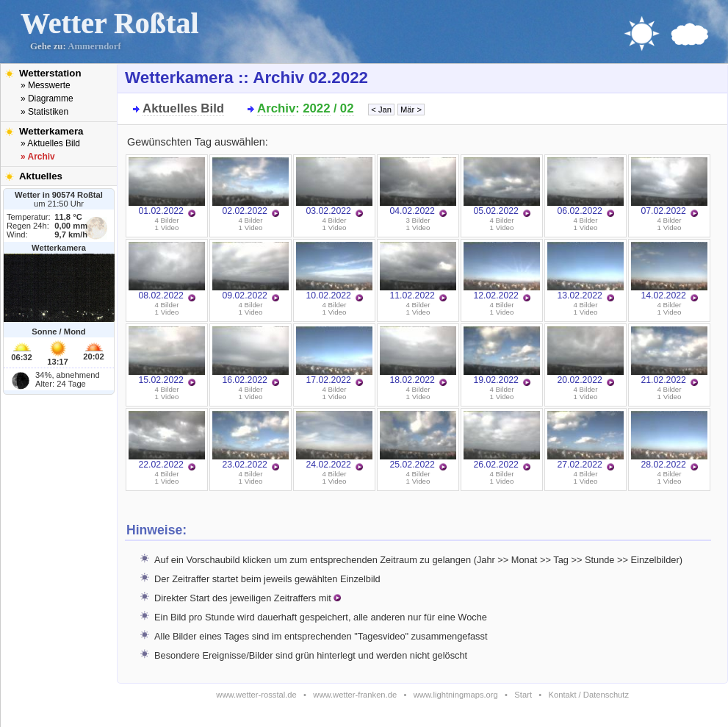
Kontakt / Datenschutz (589, 695)
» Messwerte (46, 85)
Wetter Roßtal (110, 23)
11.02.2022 (418, 271)
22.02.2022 (167, 440)
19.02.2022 (502, 356)
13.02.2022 (585, 271)
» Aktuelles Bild (50, 143)
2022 (316, 108)
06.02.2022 (585, 187)
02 (347, 108)
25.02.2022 (418, 440)
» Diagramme (47, 99)
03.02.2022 (334, 187)
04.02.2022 (418, 187)
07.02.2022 (669, 187)
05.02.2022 (502, 187)
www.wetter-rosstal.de (256, 695)
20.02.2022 (585, 356)
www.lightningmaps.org (456, 695)
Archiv (276, 108)
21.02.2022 (669, 356)
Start (523, 695)
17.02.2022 (334, 356)
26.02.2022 (502, 440)
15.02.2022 (167, 356)
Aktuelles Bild (183, 108)
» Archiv (38, 157)
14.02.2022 (669, 271)
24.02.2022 (334, 440)
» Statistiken (44, 112)
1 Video (167, 228)
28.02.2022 (669, 440)
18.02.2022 (418, 356)
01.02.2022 (167, 187)
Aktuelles (41, 176)
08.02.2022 (167, 271)
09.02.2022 (251, 271)
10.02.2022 (334, 271)
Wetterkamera (51, 131)
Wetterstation (50, 73)
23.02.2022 (251, 440)
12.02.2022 (502, 271)
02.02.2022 (251, 187)
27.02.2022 (585, 440)
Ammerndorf (94, 46)
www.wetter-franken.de (355, 695)
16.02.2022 (251, 356)
